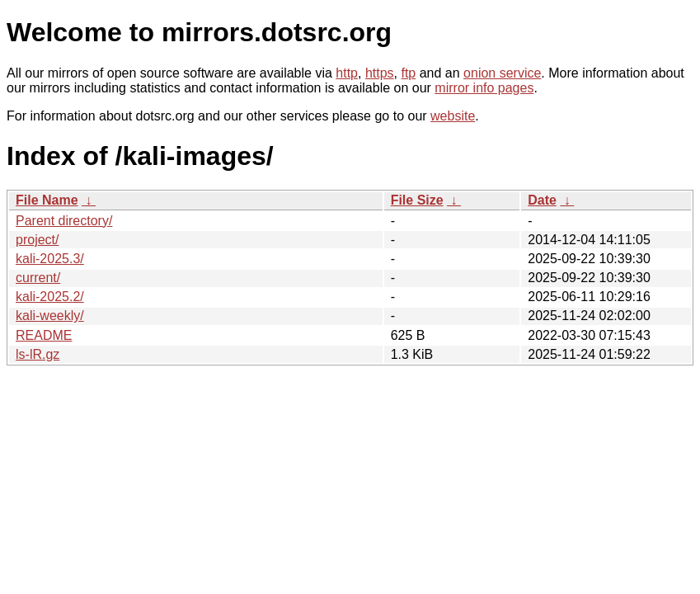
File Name (47, 200)
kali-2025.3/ (50, 259)
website (453, 116)
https (380, 73)
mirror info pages (484, 88)
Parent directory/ (64, 221)
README (44, 335)
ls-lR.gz (38, 354)
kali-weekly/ (50, 316)
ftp (408, 73)
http (347, 73)
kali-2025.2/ (50, 297)
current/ (38, 278)
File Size (417, 200)
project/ (37, 240)
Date (542, 200)
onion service (502, 73)
